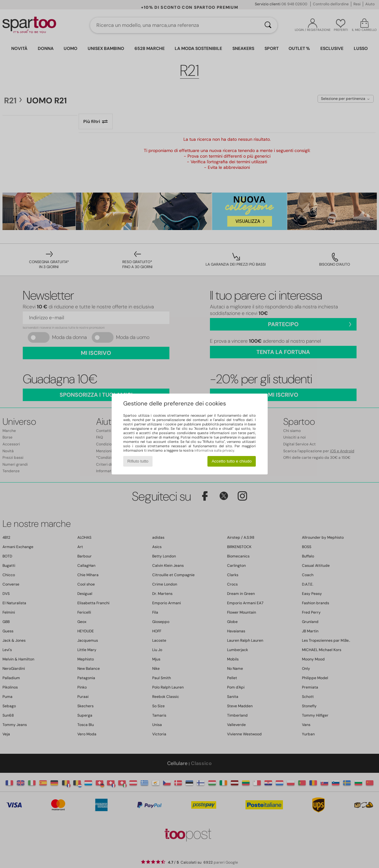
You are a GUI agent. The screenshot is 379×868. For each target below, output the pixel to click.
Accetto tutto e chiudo (231, 461)
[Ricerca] (268, 25)
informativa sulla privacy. (214, 450)
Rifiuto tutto (138, 461)
